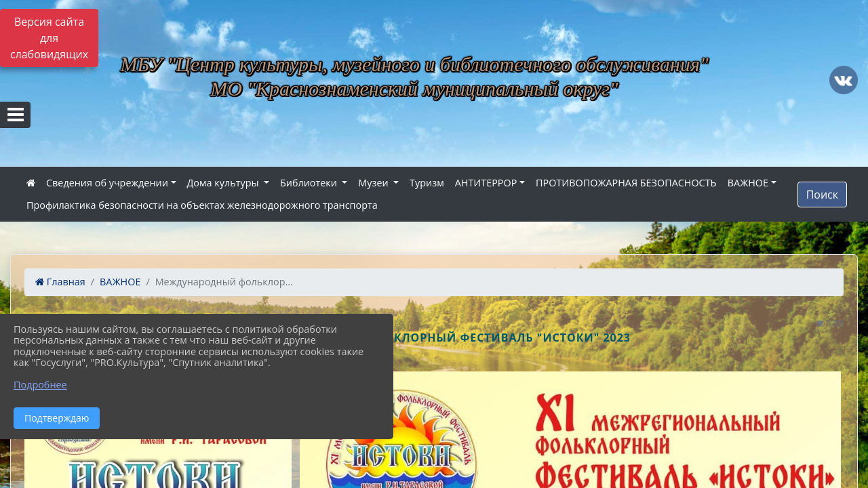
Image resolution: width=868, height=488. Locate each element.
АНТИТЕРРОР (486, 183)
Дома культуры (224, 183)
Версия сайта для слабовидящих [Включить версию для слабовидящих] (49, 38)
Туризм (427, 183)
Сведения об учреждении (107, 183)
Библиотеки (310, 183)
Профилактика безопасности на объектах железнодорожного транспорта (202, 205)
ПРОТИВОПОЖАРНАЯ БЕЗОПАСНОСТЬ (626, 183)
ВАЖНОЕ (748, 183)
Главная (60, 282)
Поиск (822, 195)
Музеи (374, 183)
